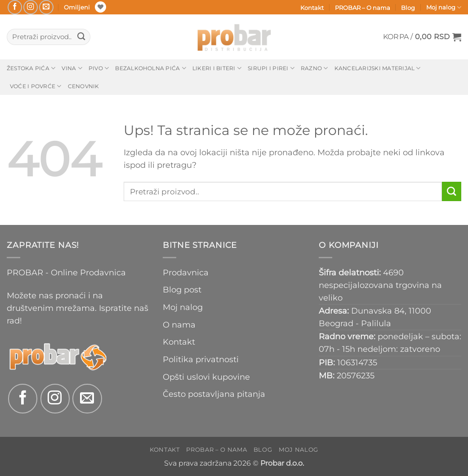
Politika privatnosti (201, 359)
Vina (72, 68)
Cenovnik (84, 86)
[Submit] (81, 37)
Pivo (99, 68)
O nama (179, 325)
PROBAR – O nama (363, 8)
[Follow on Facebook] (15, 7)
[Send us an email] (46, 7)
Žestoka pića (31, 68)
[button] (422, 37)
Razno (314, 68)
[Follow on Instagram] (31, 7)
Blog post (182, 290)
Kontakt (312, 8)
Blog (408, 8)
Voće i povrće (36, 86)
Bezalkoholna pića (151, 68)
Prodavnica (186, 272)
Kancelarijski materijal (378, 68)
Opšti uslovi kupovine (206, 377)
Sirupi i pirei (271, 68)
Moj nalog (444, 7)
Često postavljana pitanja (214, 394)
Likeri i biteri (217, 68)
